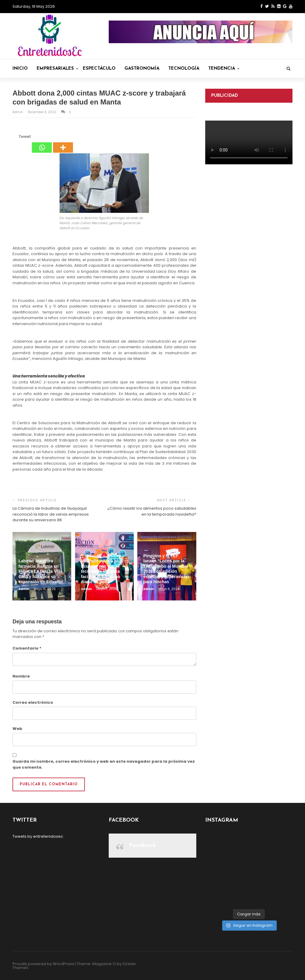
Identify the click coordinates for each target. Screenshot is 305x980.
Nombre (21, 676)
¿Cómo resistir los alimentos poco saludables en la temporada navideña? (152, 511)
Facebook (143, 845)
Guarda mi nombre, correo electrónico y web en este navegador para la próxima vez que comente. (104, 764)
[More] (63, 143)
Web (17, 729)
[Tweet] (17, 138)
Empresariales (57, 69)
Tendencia (224, 69)
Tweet (25, 136)
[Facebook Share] (13, 138)
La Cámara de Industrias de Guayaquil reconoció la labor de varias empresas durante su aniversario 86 (51, 514)
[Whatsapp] (42, 143)
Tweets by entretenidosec (38, 836)
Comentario (27, 648)
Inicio (20, 69)
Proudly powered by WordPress (43, 964)
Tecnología (184, 69)
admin (18, 112)
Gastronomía (142, 69)
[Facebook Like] (15, 138)
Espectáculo (99, 69)
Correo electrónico (33, 702)
